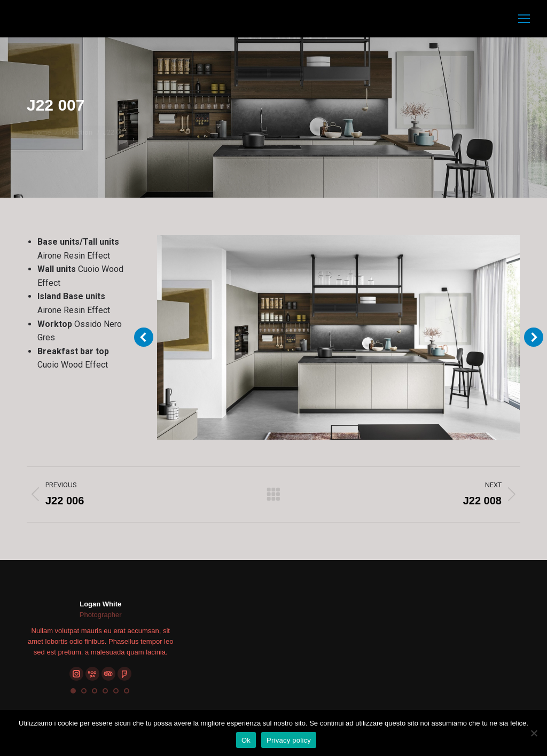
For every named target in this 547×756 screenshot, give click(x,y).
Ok (246, 740)
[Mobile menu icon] (524, 19)
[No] (534, 733)
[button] (73, 691)
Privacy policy (289, 740)
